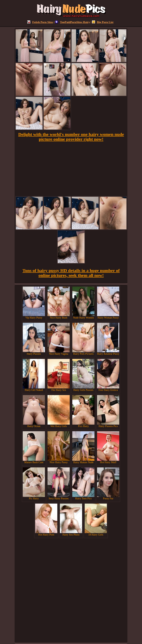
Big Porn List (103, 22)
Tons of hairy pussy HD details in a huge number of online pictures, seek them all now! (71, 273)
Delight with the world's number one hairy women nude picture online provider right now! (71, 137)
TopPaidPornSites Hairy (73, 22)
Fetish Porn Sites (40, 22)
